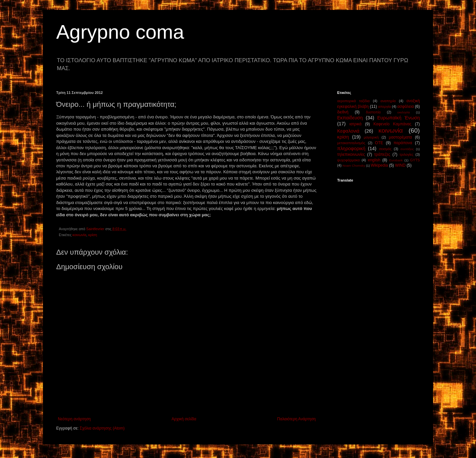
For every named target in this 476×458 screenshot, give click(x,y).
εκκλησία (404, 112)
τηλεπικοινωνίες (351, 154)
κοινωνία (79, 235)
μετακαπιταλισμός (351, 143)
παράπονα (403, 143)
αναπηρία (388, 101)
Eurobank (396, 160)
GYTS (415, 160)
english (374, 160)
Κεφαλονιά (348, 131)
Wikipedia (379, 165)
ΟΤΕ (379, 143)
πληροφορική (351, 148)
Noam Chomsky (354, 166)
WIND (400, 165)
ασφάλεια (406, 106)
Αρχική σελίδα (184, 419)
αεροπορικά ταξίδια (353, 101)
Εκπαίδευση (350, 118)
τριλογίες (407, 154)
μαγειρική (371, 137)
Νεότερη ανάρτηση (74, 419)
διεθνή (343, 112)
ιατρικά (356, 124)
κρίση (93, 235)
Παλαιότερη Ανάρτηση (296, 419)
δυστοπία (373, 112)
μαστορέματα (400, 137)
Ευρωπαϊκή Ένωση (398, 118)
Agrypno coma (120, 32)
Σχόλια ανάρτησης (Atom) (102, 428)
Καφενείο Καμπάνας (393, 124)
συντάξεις (407, 149)
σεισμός (385, 149)
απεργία (385, 106)
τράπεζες (382, 154)
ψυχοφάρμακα (348, 160)
